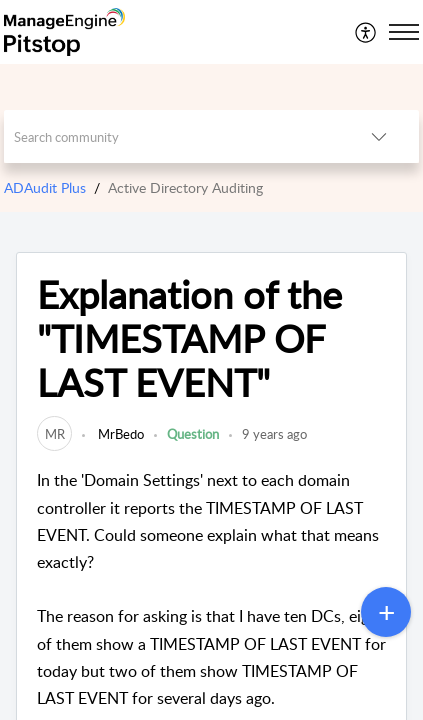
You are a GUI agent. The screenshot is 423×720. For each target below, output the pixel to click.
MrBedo (119, 434)
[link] (54, 434)
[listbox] (379, 136)
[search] (171, 136)
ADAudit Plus (45, 187)
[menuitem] (366, 32)
